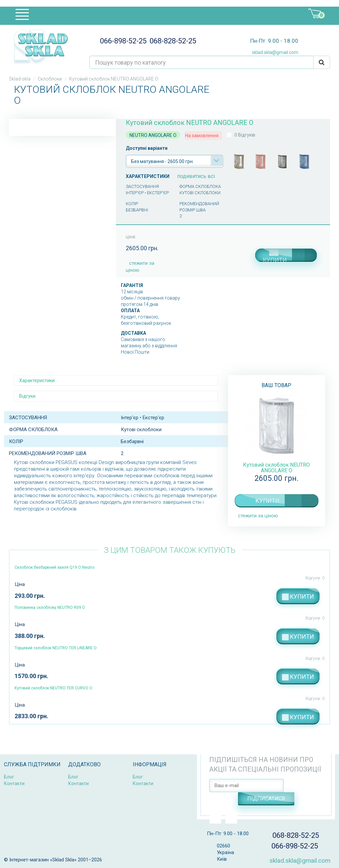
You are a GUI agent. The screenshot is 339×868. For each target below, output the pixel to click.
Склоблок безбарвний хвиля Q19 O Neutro (54, 567)
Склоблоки (50, 79)
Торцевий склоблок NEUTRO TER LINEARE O (56, 648)
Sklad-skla (20, 79)
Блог (9, 777)
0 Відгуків (245, 135)
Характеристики (37, 380)
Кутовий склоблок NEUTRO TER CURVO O (53, 688)
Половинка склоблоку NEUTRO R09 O (50, 608)
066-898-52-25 (121, 41)
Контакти (14, 783)
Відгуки (27, 396)
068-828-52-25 (171, 41)
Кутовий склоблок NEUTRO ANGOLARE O (276, 468)
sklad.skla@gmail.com (273, 52)
